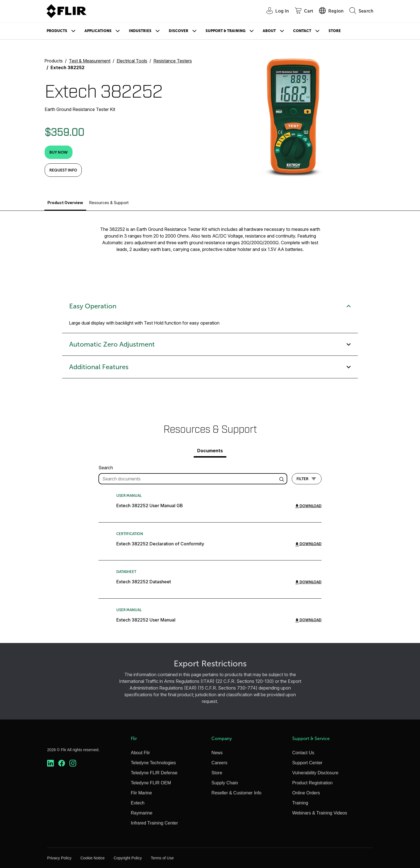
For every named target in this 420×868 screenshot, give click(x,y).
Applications (98, 31)
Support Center (307, 763)
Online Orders (306, 793)
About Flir (140, 753)
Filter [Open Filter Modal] (307, 479)
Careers (219, 763)
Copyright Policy (128, 858)
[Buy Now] (59, 152)
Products (57, 31)
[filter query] (193, 479)
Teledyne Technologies (153, 763)
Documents (210, 451)
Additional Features (210, 367)
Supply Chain (225, 783)
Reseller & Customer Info (236, 793)
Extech (138, 803)
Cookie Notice (92, 858)
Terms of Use (162, 858)
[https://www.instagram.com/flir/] (73, 763)
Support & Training (225, 31)
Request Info (63, 170)
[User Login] (275, 11)
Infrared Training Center (154, 823)
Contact (302, 31)
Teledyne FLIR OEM (151, 783)
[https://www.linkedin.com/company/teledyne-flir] (50, 763)
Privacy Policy (59, 858)
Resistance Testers (173, 61)
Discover (178, 31)
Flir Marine (141, 793)
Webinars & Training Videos (320, 813)
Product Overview (65, 203)
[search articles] (283, 479)
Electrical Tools (132, 61)
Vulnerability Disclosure (315, 773)
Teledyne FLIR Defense (154, 773)
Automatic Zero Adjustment (210, 344)
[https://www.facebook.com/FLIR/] (62, 763)
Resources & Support (109, 203)
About (269, 31)
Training (300, 803)
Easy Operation (210, 306)
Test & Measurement (90, 61)
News (217, 753)
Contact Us (303, 753)
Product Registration (312, 783)
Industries (140, 31)
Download (308, 506)
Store (335, 31)
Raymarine (142, 813)
